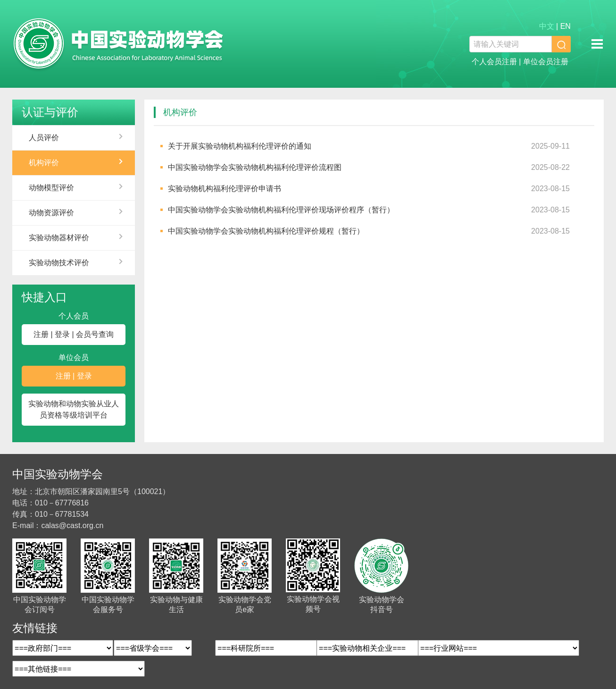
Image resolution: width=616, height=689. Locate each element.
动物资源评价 (51, 213)
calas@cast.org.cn (72, 525)
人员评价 (44, 138)
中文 (547, 26)
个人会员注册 (494, 62)
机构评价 (44, 163)
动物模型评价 (51, 188)
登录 (62, 334)
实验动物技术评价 (59, 263)
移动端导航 (597, 44)
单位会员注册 (546, 62)
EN (566, 26)
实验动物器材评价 (59, 238)
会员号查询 (95, 334)
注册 (41, 334)
